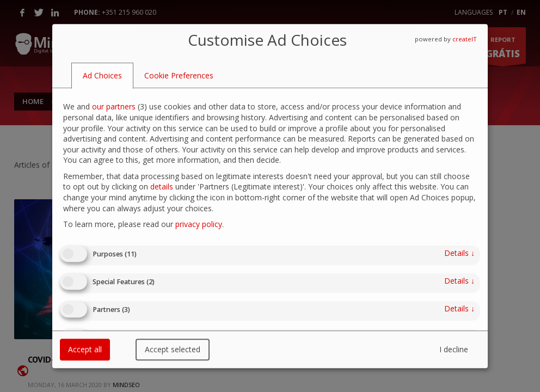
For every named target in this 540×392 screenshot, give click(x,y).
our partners (114, 107)
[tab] (102, 76)
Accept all (85, 349)
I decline (454, 349)
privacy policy (199, 224)
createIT (465, 39)
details (162, 187)
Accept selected (173, 349)
